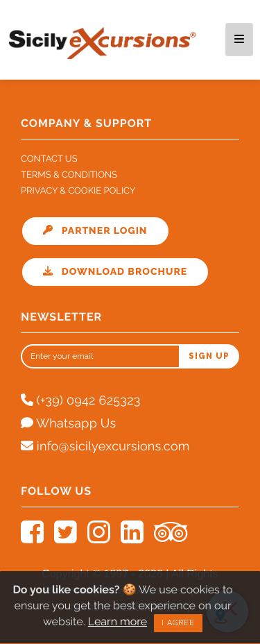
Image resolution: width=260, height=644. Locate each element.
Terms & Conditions (69, 175)
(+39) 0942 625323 (81, 401)
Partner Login (95, 231)
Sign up (209, 356)
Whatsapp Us (68, 424)
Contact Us (49, 159)
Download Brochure (115, 272)
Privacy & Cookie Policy (78, 191)
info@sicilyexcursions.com (105, 447)
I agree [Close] (177, 621)
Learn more (117, 619)
